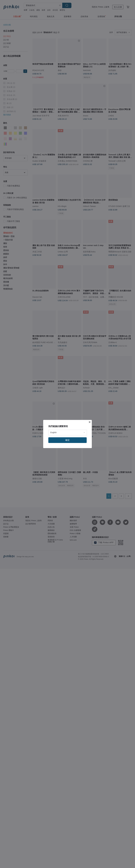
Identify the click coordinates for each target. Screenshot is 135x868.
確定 (67, 440)
